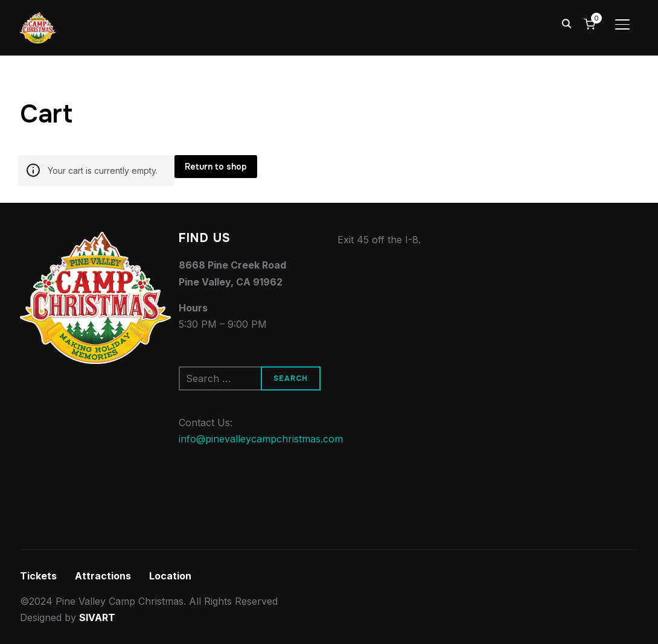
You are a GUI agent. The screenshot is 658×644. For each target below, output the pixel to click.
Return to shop (216, 167)
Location (170, 576)
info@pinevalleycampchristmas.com (261, 439)
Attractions (103, 576)
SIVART (97, 617)
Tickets (38, 576)
